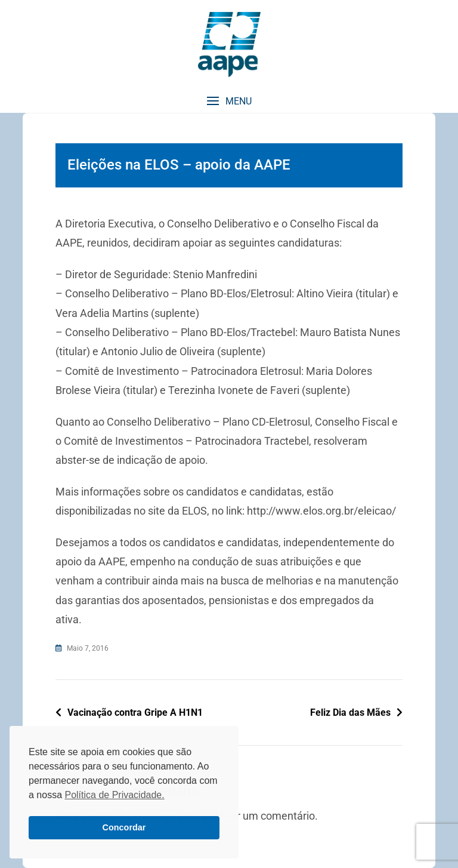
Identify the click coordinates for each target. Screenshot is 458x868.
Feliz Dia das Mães (350, 712)
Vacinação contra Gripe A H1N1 (135, 712)
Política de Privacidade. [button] (114, 795)
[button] (229, 101)
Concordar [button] (124, 827)
